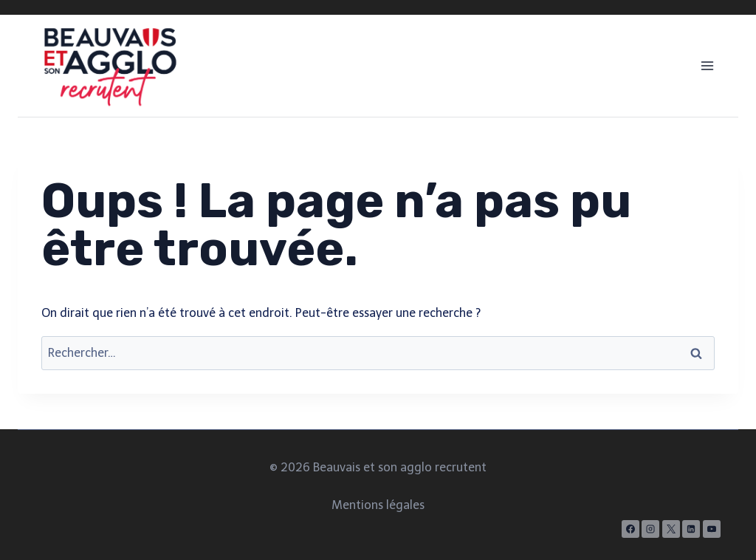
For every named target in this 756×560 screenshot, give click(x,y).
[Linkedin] (691, 529)
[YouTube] (712, 529)
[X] (671, 529)
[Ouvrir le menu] (707, 65)
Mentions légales (378, 505)
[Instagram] (650, 529)
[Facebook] (630, 529)
